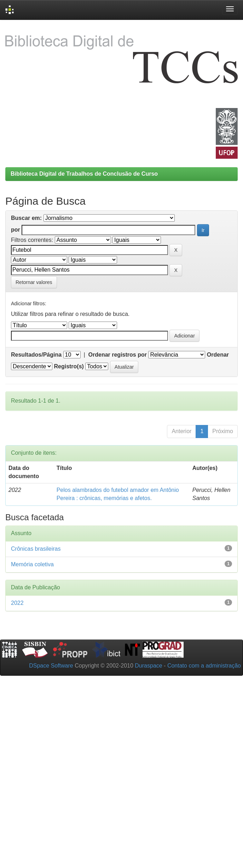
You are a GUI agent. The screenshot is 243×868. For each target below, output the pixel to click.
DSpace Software (51, 666)
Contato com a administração (204, 666)
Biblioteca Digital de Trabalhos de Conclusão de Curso (84, 174)
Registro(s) (69, 366)
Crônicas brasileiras (36, 549)
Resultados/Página (36, 355)
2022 (17, 603)
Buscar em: (26, 218)
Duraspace (148, 666)
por (16, 230)
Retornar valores (34, 282)
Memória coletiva (32, 564)
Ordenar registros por (118, 355)
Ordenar (218, 355)
